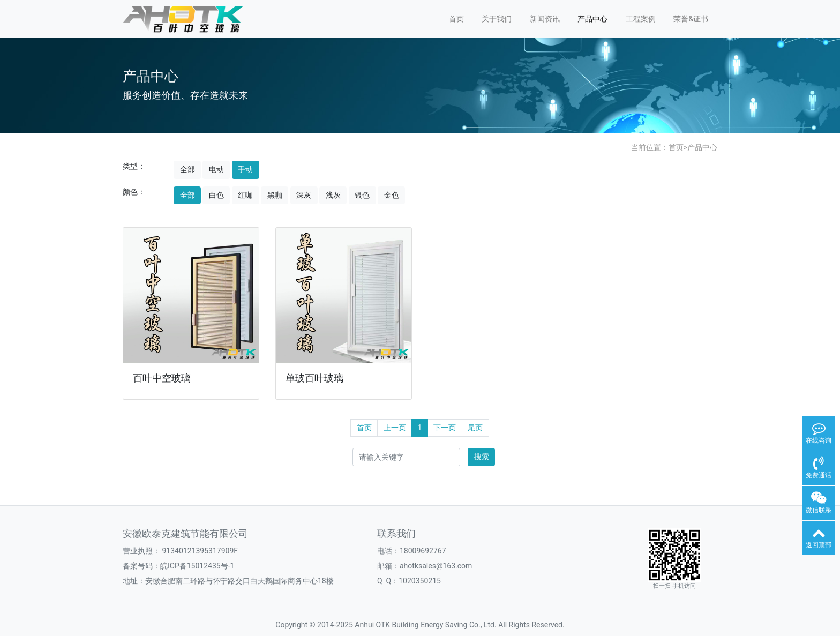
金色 (392, 195)
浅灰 (333, 195)
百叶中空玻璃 (162, 378)
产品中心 (592, 19)
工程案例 (641, 19)
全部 (187, 169)
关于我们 (497, 19)
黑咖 (275, 195)
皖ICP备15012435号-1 (197, 566)
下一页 (445, 428)
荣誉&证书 (691, 19)
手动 (245, 169)
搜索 (482, 457)
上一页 (395, 428)
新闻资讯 (545, 19)
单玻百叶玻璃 (314, 378)
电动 (216, 169)
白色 (216, 195)
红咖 (245, 195)
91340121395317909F (200, 551)
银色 (362, 195)
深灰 (304, 195)
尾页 (475, 428)
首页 (456, 19)
